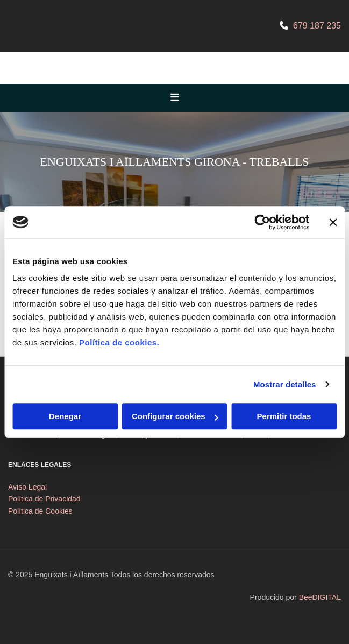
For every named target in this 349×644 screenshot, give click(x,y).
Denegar (65, 416)
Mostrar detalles (285, 384)
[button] (174, 98)
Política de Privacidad (44, 499)
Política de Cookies (40, 511)
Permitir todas (284, 416)
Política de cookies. (119, 342)
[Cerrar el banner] (333, 222)
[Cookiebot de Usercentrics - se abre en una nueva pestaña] (262, 222)
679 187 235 (317, 26)
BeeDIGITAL (320, 597)
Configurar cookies (175, 416)
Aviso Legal (27, 487)
